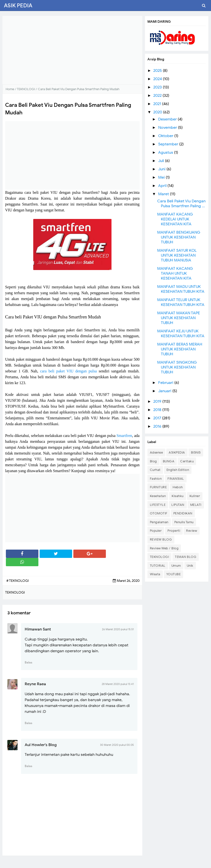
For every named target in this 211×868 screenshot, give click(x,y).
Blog (153, 461)
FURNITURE (158, 487)
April (163, 186)
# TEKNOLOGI (17, 581)
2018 (158, 410)
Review (192, 531)
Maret (164, 194)
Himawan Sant (38, 629)
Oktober (166, 136)
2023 (158, 87)
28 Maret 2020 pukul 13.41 (118, 684)
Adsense (156, 452)
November (168, 128)
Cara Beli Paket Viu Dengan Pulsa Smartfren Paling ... (181, 204)
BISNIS (196, 452)
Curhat (155, 470)
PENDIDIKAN (183, 513)
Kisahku (178, 496)
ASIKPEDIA (177, 452)
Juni (162, 169)
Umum (176, 566)
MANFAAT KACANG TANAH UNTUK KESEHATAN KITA (175, 273)
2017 (158, 418)
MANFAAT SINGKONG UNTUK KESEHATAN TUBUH (177, 367)
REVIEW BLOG (161, 539)
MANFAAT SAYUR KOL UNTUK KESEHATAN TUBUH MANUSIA (177, 255)
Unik (190, 566)
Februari (166, 383)
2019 (158, 401)
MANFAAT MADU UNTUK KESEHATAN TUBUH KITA (181, 289)
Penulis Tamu (184, 522)
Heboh (178, 487)
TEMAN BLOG (186, 557)
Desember (168, 119)
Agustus (166, 152)
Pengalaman (159, 522)
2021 (158, 104)
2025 (158, 71)
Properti (174, 531)
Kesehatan (158, 496)
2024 (158, 79)
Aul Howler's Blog (41, 745)
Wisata (155, 574)
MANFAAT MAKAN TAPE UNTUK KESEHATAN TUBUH (179, 318)
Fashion (156, 479)
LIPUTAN (178, 505)
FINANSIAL (176, 479)
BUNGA (169, 461)
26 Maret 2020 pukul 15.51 (118, 629)
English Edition (178, 470)
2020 (158, 112)
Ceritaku (187, 461)
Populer (156, 531)
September (169, 144)
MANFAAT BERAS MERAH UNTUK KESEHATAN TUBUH (180, 349)
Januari (165, 391)
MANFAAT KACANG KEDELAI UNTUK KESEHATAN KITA (175, 219)
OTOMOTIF (159, 513)
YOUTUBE (174, 574)
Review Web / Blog (164, 548)
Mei (162, 177)
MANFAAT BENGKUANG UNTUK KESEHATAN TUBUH (179, 237)
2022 (158, 96)
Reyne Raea (35, 684)
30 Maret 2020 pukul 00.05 (117, 745)
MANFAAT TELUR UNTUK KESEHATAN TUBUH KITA (181, 302)
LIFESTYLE (158, 505)
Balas (28, 662)
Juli (162, 161)
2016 (158, 426)
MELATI (196, 505)
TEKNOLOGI (160, 557)
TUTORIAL (158, 566)
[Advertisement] (72, 50)
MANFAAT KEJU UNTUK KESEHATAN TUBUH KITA (181, 334)
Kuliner (195, 496)
